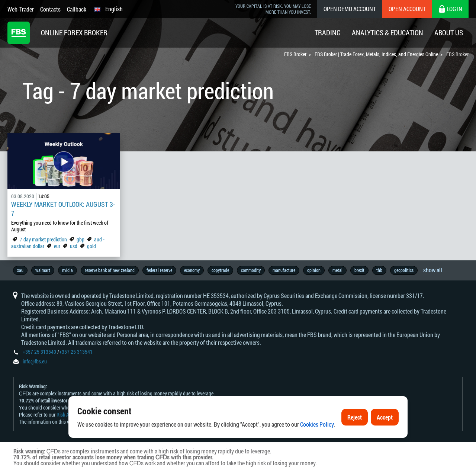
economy (192, 270)
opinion (314, 270)
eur (57, 246)
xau (20, 270)
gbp (81, 239)
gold (91, 246)
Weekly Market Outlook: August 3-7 (63, 209)
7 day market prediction (43, 239)
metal (337, 270)
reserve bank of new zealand (110, 270)
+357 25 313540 (39, 352)
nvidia (67, 270)
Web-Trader (21, 9)
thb (379, 270)
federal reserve (159, 270)
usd (74, 246)
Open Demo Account (350, 9)
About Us (449, 33)
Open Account (407, 9)
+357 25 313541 (76, 352)
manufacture (284, 270)
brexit (359, 270)
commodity (251, 270)
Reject (355, 420)
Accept (385, 420)
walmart (43, 270)
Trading (328, 33)
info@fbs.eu (35, 361)
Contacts (50, 9)
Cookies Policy (317, 428)
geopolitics (404, 270)
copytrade (220, 270)
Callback (77, 9)
